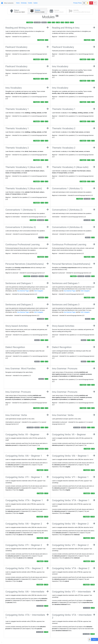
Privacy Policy (77, 3)
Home (18, 3)
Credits (30, 3)
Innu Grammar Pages (23, 291)
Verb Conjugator (39, 291)
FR (95, 3)
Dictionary (24, 3)
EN (91, 3)
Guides (36, 3)
